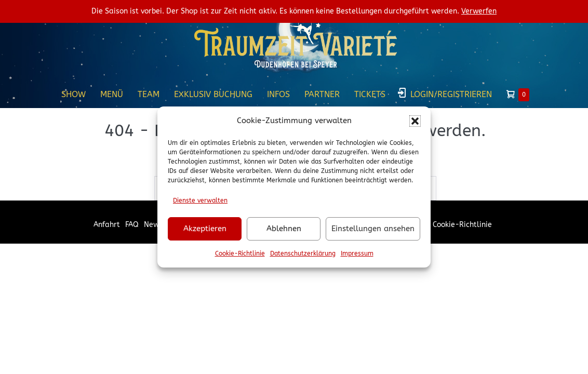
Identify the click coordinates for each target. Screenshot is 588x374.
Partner (322, 94)
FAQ (132, 225)
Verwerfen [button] (479, 11)
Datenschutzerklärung (303, 253)
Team (149, 94)
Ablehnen (284, 229)
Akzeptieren (205, 229)
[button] (415, 121)
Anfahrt (107, 225)
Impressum (357, 253)
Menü (112, 94)
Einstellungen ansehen (373, 229)
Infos (278, 94)
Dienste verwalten (200, 201)
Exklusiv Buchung (213, 94)
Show (73, 94)
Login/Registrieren (451, 94)
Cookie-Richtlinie (240, 253)
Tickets (370, 94)
